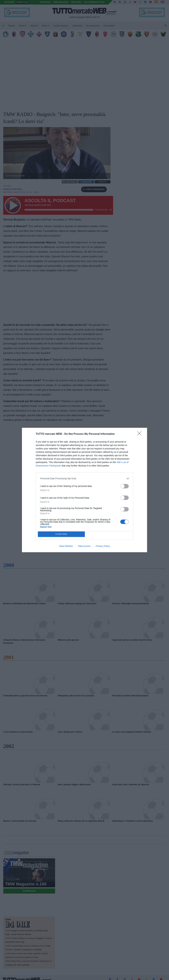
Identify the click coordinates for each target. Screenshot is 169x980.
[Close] (140, 434)
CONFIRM (61, 534)
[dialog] (84, 490)
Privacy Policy (103, 546)
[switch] (124, 486)
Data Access (84, 546)
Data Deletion (66, 546)
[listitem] (85, 479)
